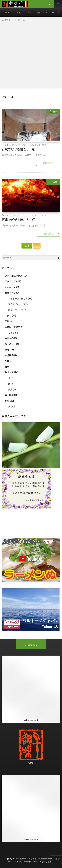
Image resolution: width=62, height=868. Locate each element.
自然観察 (9, 355)
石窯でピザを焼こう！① (19, 220)
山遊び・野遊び (12, 327)
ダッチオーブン (19, 145)
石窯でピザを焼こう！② (19, 149)
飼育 (39, 12)
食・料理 (9, 395)
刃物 (7, 321)
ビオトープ (51, 12)
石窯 (19, 12)
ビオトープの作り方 (18, 298)
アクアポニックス (14, 276)
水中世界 (9, 338)
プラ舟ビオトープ (17, 304)
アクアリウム (11, 281)
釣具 (10, 389)
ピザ (44, 145)
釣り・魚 (9, 372)
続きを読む (48, 163)
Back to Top (31, 645)
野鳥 (7, 367)
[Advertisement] (31, 54)
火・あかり (10, 344)
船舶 (7, 361)
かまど (7, 145)
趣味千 (23, 859)
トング (38, 145)
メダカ (29, 12)
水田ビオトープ (16, 310)
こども (11, 333)
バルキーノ (7, 12)
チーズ (30, 145)
